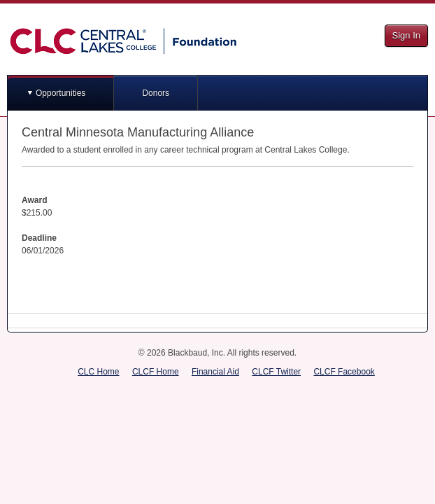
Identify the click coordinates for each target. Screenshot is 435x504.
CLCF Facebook (344, 372)
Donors (156, 93)
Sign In (406, 35)
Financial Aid (215, 372)
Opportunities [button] (60, 93)
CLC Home (98, 372)
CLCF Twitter (276, 372)
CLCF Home (156, 372)
